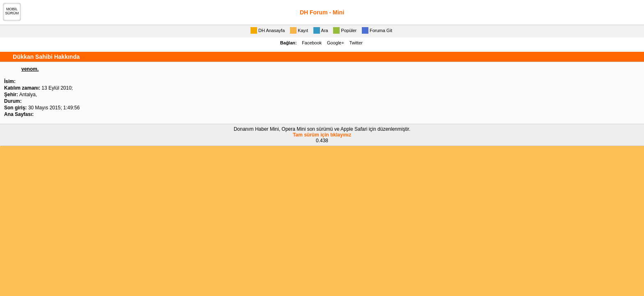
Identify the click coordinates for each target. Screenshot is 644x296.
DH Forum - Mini (322, 12)
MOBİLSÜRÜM (12, 11)
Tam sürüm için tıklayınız (322, 135)
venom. (30, 69)
